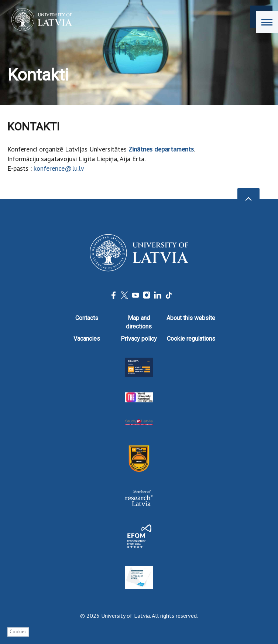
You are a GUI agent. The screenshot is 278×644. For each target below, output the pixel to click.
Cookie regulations (191, 339)
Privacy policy (139, 339)
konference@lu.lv (59, 168)
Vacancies (87, 339)
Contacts (87, 318)
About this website (191, 318)
